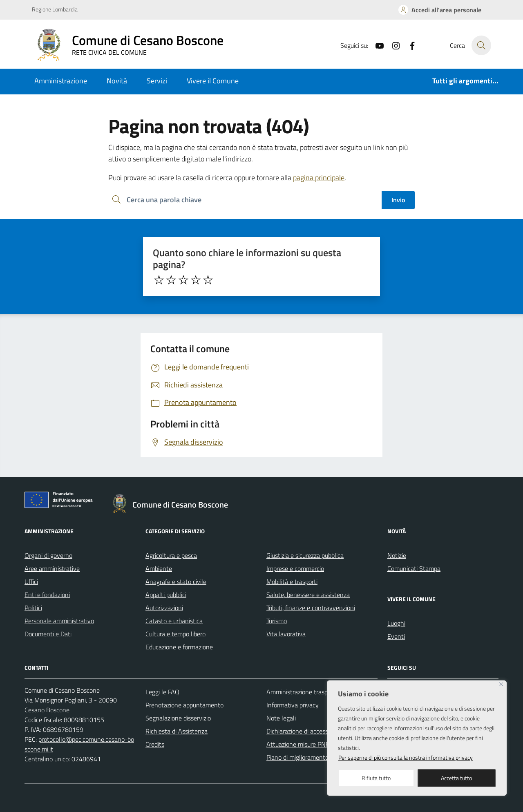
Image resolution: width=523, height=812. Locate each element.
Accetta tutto (456, 778)
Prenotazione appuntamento (184, 705)
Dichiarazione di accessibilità (304, 731)
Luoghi (396, 623)
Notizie (397, 555)
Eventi (396, 636)
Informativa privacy (293, 705)
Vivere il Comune (213, 81)
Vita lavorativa (286, 634)
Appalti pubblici (166, 595)
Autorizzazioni (164, 608)
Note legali (281, 718)
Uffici (31, 582)
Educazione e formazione (179, 647)
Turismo (277, 621)
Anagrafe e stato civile (176, 582)
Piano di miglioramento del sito (308, 757)
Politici (33, 608)
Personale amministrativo (59, 621)
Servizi (157, 81)
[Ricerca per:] (245, 200)
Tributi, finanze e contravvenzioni (311, 608)
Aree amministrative (52, 568)
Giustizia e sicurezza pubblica (305, 555)
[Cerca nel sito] (481, 45)
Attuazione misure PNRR (300, 744)
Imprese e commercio (295, 568)
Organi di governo (48, 555)
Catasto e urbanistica (174, 621)
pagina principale (319, 178)
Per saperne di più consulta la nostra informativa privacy (406, 757)
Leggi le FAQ (162, 692)
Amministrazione (61, 81)
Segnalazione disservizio (178, 718)
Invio (398, 200)
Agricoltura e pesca (171, 555)
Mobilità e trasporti (292, 582)
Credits (155, 744)
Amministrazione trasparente (306, 692)
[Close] (501, 684)
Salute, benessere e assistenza (308, 595)
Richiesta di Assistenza (177, 731)
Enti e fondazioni (47, 595)
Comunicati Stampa (414, 568)
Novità (117, 81)
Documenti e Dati (48, 634)
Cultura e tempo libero (175, 634)
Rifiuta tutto (376, 778)
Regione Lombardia (55, 9)
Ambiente (159, 568)
